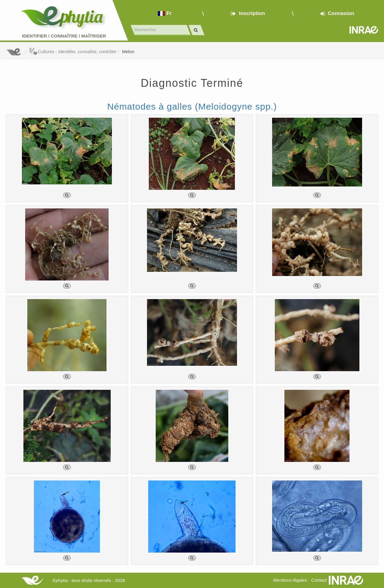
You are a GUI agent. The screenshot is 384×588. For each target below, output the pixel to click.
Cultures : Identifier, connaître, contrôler (73, 52)
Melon (128, 52)
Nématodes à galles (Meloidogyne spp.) (192, 106)
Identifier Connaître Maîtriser (64, 36)
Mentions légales (290, 580)
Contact (319, 580)
